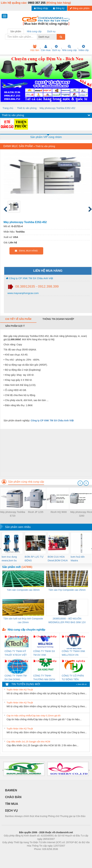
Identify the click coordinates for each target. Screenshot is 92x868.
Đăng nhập (41, 8)
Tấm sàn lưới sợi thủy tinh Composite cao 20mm (23, 620)
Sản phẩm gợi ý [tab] (15, 326)
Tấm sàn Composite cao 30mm (23, 590)
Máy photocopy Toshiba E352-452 (57, 108)
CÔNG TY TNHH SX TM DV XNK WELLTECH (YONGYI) (44, 653)
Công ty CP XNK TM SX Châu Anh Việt (29, 278)
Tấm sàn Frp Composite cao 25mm (67, 590)
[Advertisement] (46, 453)
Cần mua (46, 48)
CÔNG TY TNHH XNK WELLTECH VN (73, 653)
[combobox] (56, 37)
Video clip (84, 48)
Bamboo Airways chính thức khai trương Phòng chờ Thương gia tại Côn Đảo (45, 816)
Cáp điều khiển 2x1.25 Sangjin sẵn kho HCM (28, 742)
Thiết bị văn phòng (27, 108)
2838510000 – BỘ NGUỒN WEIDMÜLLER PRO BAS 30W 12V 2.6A (67, 621)
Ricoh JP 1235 (36, 512)
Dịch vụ (56, 48)
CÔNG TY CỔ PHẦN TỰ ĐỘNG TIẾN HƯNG (73, 678)
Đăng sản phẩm (80, 8)
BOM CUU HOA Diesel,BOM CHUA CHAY (58, 559)
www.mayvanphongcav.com (23, 293)
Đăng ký (59, 8)
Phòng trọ (25, 854)
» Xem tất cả (81, 684)
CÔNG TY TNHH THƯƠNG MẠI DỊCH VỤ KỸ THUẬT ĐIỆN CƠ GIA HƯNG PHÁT (45, 678)
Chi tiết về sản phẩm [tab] (18, 319)
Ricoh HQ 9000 (59, 512)
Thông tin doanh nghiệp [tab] (58, 319)
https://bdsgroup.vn (42, 854)
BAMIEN (11, 790)
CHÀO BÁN (13, 797)
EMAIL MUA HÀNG (26, 251)
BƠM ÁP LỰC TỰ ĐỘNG (34, 559)
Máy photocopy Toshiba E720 (13, 514)
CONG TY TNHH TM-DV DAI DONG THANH (16, 678)
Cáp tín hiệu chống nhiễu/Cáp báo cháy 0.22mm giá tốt (34, 716)
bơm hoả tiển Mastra (78, 559)
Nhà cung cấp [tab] (34, 31)
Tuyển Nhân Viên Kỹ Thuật (20, 690)
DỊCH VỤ (11, 811)
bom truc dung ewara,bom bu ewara (9, 559)
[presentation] (80, 483)
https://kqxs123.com (62, 854)
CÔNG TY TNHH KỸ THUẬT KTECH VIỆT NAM (16, 653)
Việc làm (35, 48)
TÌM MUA (12, 804)
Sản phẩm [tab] (16, 31)
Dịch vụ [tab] (51, 31)
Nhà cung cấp (69, 48)
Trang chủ (8, 108)
